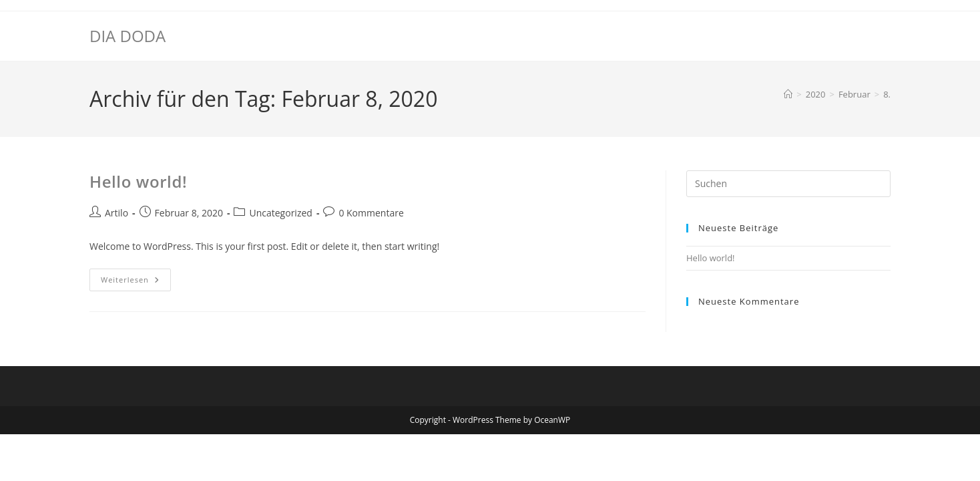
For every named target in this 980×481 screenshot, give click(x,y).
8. (887, 94)
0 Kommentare (371, 213)
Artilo (116, 213)
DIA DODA (128, 36)
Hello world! (138, 181)
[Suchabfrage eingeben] (788, 184)
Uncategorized (280, 213)
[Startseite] (788, 94)
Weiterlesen (136, 282)
